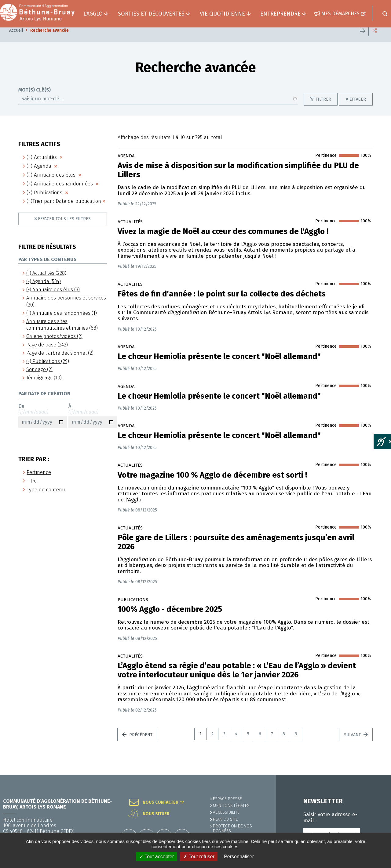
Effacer (358, 108)
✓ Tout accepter (157, 857)
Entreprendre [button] (280, 14)
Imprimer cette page (362, 39)
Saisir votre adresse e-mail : (330, 818)
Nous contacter (161, 802)
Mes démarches (340, 14)
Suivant (353, 744)
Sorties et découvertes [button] (151, 14)
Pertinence (39, 481)
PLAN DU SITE (225, 819)
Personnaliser (239, 857)
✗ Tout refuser (199, 857)
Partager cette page (375, 39)
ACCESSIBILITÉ (226, 812)
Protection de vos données (232, 829)
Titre (32, 490)
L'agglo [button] (93, 14)
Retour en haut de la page (373, 775)
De (43, 425)
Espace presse (227, 799)
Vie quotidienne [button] (222, 14)
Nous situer (156, 814)
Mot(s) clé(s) (35, 99)
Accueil (16, 39)
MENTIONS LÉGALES (231, 806)
